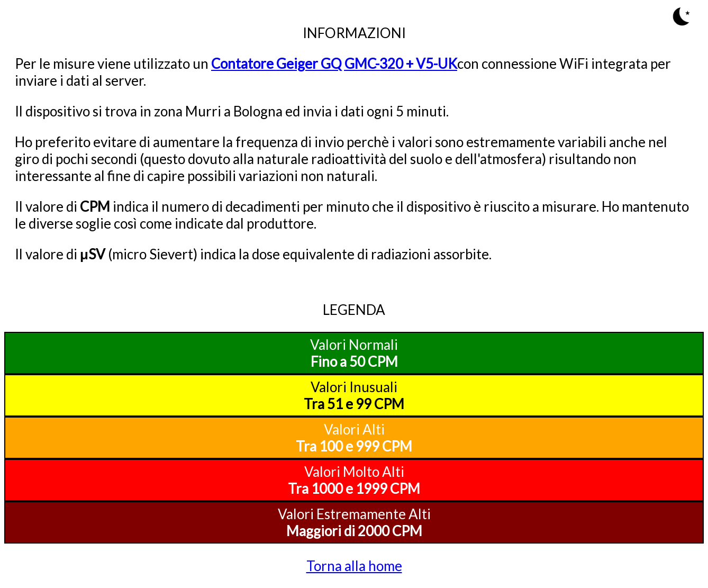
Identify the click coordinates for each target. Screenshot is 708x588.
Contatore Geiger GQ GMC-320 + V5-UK (334, 64)
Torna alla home (354, 566)
